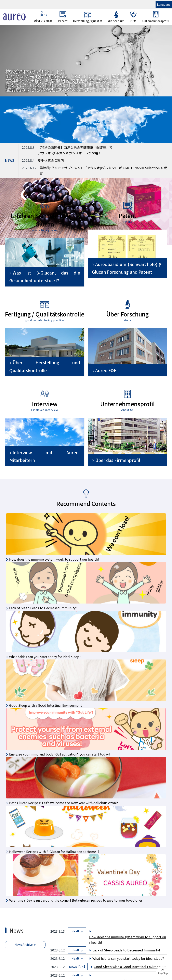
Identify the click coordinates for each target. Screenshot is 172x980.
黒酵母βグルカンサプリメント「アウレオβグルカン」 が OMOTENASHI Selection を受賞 (103, 170)
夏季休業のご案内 (51, 160)
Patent (63, 17)
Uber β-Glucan (43, 17)
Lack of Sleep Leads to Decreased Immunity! (126, 950)
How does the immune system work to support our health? (128, 940)
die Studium (116, 17)
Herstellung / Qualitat (88, 17)
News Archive (24, 945)
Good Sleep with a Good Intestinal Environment (130, 967)
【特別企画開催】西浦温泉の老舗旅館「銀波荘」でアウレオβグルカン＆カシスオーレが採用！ (75, 150)
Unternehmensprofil (156, 17)
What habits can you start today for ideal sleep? (128, 958)
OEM (133, 17)
